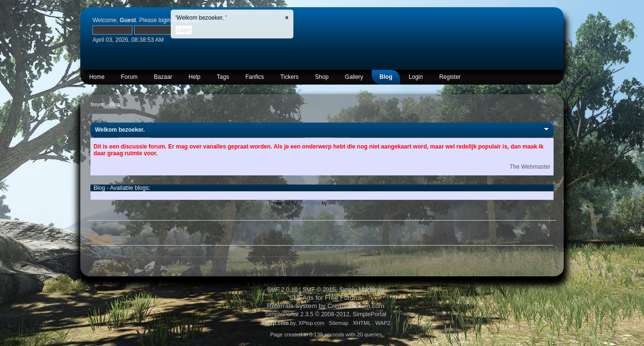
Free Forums (344, 298)
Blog (386, 77)
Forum (129, 77)
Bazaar (163, 77)
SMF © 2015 (319, 290)
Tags (223, 77)
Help (195, 77)
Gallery (354, 77)
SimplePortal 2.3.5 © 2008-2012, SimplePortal (326, 314)
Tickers (290, 77)
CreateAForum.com (352, 203)
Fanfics (255, 77)
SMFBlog (309, 203)
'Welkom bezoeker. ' (201, 18)
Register (450, 77)
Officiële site (108, 252)
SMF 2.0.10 (282, 290)
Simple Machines (362, 290)
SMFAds (301, 298)
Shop (322, 77)
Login (416, 77)
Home (97, 77)
